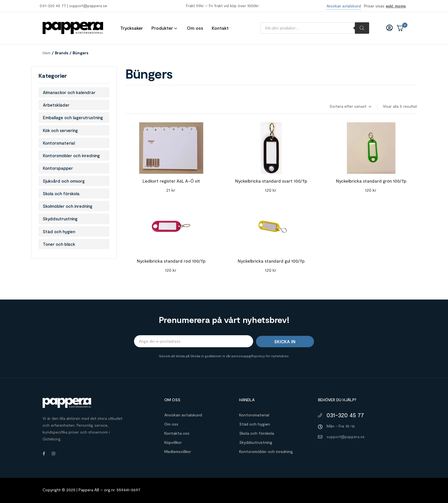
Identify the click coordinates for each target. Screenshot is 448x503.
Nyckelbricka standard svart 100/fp (271, 181)
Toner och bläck (59, 244)
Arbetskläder (56, 105)
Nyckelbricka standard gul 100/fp (271, 261)
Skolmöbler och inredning (68, 206)
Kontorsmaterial (59, 143)
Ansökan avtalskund (183, 415)
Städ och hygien (59, 231)
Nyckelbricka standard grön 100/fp (371, 181)
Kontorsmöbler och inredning (71, 155)
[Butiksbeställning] (350, 106)
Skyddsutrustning (60, 219)
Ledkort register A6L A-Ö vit (171, 181)
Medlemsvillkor (178, 451)
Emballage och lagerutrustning (73, 117)
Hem (47, 53)
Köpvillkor (173, 442)
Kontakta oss (177, 433)
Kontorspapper (58, 168)
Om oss (171, 424)
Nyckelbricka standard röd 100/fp (171, 261)
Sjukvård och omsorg (64, 181)
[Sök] (362, 28)
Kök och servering (60, 130)
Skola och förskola (61, 193)
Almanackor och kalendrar (69, 92)
